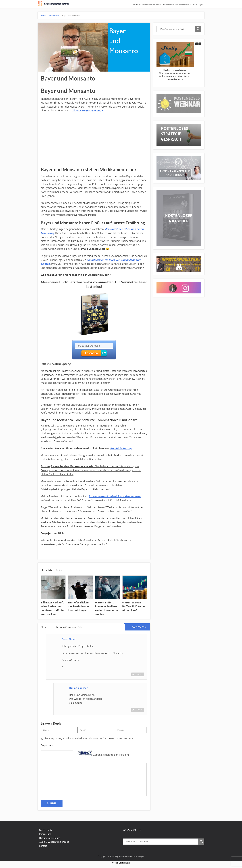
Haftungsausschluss (50, 838)
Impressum (45, 834)
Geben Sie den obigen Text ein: (111, 755)
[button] (200, 44)
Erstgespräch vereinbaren (152, 5)
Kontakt (43, 846)
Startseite (137, 5)
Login (201, 5)
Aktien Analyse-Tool (170, 5)
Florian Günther (78, 688)
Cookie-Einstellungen (121, 863)
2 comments (135, 626)
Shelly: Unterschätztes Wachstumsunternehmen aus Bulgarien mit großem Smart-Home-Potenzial (175, 75)
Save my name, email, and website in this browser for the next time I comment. (90, 738)
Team (195, 5)
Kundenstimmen (185, 5)
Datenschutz (46, 830)
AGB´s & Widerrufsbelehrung (54, 842)
